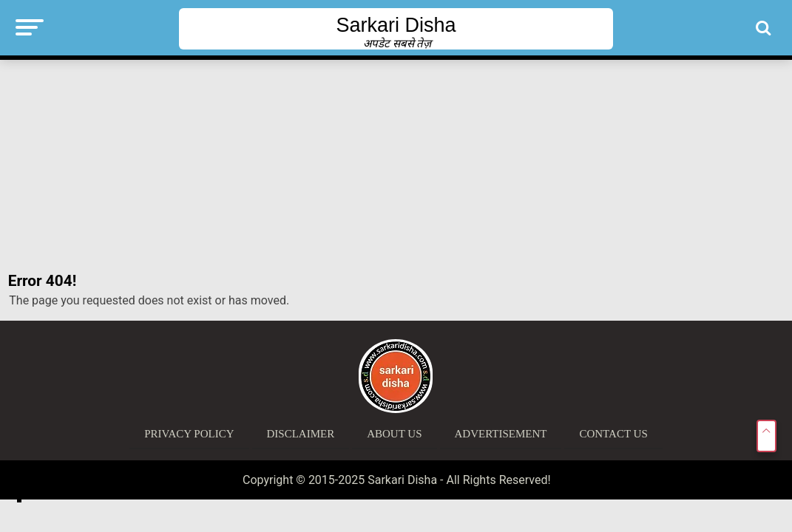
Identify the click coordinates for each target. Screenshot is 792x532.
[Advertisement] (396, 166)
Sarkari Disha (396, 25)
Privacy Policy (189, 434)
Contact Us (613, 434)
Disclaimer (301, 434)
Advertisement (501, 434)
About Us (394, 434)
